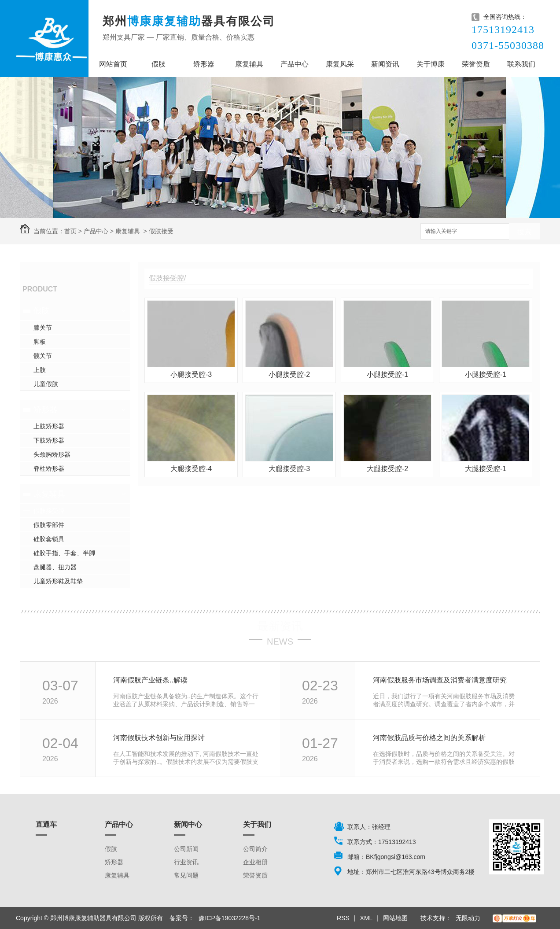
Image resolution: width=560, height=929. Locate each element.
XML (367, 918)
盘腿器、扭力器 (55, 567)
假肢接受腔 (49, 511)
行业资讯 (186, 862)
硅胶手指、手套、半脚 (64, 553)
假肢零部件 (49, 525)
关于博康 (431, 64)
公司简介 (255, 849)
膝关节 (43, 328)
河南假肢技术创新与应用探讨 (159, 738)
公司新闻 (186, 849)
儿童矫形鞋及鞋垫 (58, 581)
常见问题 (186, 875)
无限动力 (468, 918)
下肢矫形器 (49, 440)
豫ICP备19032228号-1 (229, 918)
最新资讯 (280, 626)
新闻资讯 (385, 64)
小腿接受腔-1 (387, 374)
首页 (70, 231)
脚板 (40, 342)
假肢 (158, 64)
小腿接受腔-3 (191, 374)
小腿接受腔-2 (289, 374)
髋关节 (43, 356)
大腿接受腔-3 (289, 469)
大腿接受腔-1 (486, 469)
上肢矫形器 (49, 426)
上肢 (40, 370)
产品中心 (295, 64)
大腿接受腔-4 (191, 469)
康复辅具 (249, 64)
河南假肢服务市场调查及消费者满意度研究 (440, 680)
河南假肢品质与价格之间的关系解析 (429, 738)
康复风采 (340, 64)
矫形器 (204, 64)
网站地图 (395, 918)
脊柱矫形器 (49, 468)
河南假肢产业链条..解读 (150, 680)
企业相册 (255, 862)
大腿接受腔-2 (387, 469)
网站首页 (113, 64)
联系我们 (521, 64)
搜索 (524, 232)
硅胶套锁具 (49, 539)
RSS (343, 918)
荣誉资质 (476, 64)
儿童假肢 (46, 384)
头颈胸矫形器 (52, 454)
